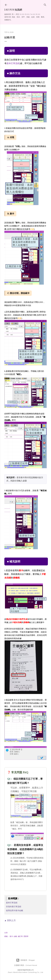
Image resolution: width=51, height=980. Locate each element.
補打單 (20, 936)
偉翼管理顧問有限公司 (26, 970)
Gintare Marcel (31, 965)
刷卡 (11, 936)
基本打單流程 (13, 63)
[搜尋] (45, 4)
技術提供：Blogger (26, 960)
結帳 (15, 936)
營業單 (26, 936)
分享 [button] (6, 933)
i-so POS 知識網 (13, 10)
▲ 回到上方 (10, 920)
